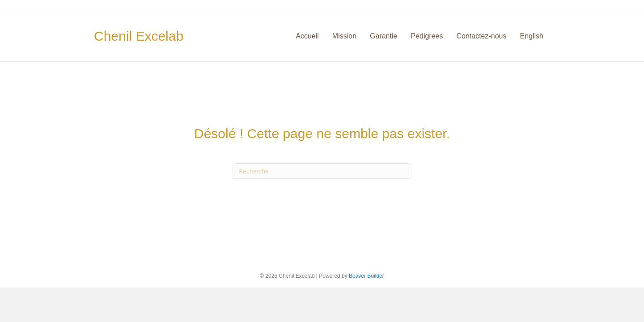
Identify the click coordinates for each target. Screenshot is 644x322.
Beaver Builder (366, 276)
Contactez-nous (481, 36)
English (532, 36)
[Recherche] (322, 171)
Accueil (307, 36)
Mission (344, 36)
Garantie (383, 36)
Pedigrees (427, 36)
